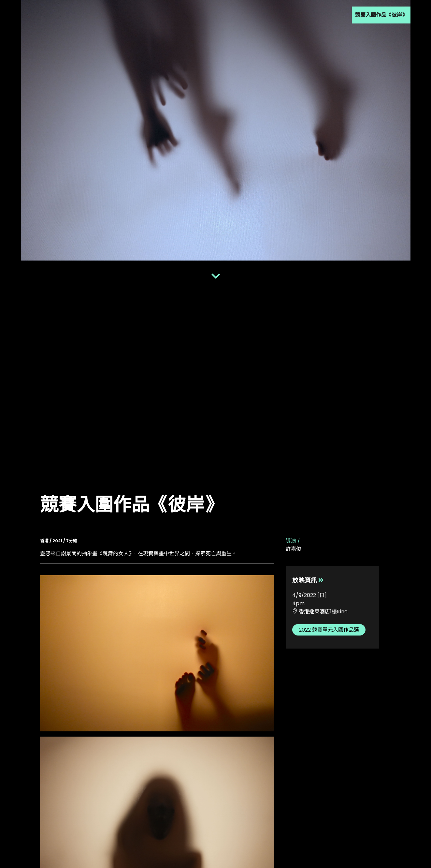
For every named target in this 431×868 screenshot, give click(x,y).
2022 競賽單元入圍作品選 (329, 630)
